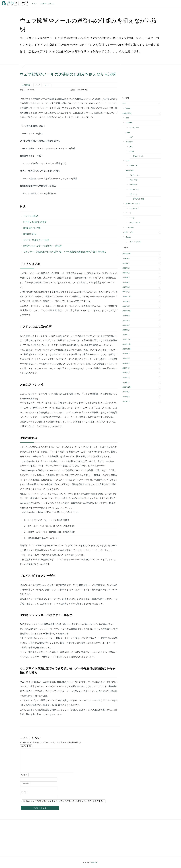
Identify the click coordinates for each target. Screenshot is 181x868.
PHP (128, 161)
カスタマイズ (134, 208)
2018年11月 (126, 254)
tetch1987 (94, 863)
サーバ (37, 85)
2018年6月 (126, 258)
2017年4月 (126, 282)
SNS (124, 104)
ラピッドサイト (135, 223)
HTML (128, 132)
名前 (24, 775)
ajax (131, 146)
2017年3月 (126, 287)
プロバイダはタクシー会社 (36, 240)
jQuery (132, 151)
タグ (131, 137)
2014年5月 (126, 363)
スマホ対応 (130, 227)
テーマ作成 (133, 185)
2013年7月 (126, 401)
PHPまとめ (133, 166)
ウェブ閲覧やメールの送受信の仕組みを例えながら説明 (68, 74)
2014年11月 (126, 344)
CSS (128, 118)
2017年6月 (126, 278)
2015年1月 (126, 335)
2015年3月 (126, 325)
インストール (134, 127)
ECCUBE (129, 123)
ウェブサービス (128, 232)
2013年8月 (126, 397)
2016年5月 (126, 306)
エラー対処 (133, 180)
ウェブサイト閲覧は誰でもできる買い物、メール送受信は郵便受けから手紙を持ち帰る (65, 252)
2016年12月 (126, 297)
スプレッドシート (136, 242)
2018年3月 (126, 268)
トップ (34, 4)
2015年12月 (126, 311)
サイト (24, 792)
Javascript (129, 142)
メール (47, 85)
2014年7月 (126, 358)
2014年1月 (126, 382)
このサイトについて (47, 4)
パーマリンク (134, 189)
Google (128, 237)
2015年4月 (126, 320)
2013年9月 (126, 392)
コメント (26, 746)
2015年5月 (126, 316)
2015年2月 (126, 330)
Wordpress (130, 170)
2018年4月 (126, 263)
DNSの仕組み (30, 234)
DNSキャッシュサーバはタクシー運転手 (43, 246)
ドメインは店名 (31, 216)
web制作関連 (26, 85)
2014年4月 (126, 368)
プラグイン (133, 194)
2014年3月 (126, 373)
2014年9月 (126, 354)
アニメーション (138, 156)
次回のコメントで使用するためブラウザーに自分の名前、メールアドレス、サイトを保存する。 (64, 801)
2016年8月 (126, 301)
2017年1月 (126, 292)
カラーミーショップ (133, 204)
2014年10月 (126, 349)
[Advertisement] (140, 79)
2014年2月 (126, 378)
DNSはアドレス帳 (32, 228)
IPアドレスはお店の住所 (35, 222)
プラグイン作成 (138, 199)
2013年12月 (126, 387)
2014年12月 (126, 339)
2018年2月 (126, 273)
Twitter (128, 108)
